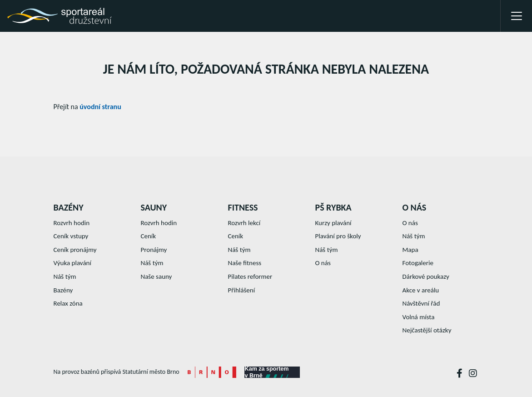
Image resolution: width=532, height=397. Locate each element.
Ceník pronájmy (75, 250)
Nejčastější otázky (427, 330)
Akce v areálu (421, 290)
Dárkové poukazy (426, 276)
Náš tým (65, 276)
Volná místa (419, 317)
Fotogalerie (418, 263)
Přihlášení (242, 290)
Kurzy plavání (333, 223)
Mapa (410, 250)
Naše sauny (157, 276)
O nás (323, 263)
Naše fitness (245, 263)
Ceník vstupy (71, 236)
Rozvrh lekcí (244, 223)
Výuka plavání (72, 263)
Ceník (149, 236)
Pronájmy (154, 250)
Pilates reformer (250, 276)
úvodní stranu (100, 107)
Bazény (63, 290)
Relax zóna (68, 303)
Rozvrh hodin (72, 223)
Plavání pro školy (338, 236)
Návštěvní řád (421, 303)
